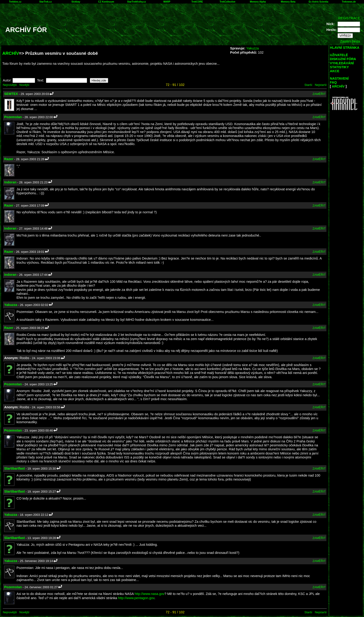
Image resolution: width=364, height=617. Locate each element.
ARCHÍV (11, 53)
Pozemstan (13, 117)
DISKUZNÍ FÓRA (343, 59)
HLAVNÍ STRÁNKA (345, 48)
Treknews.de (349, 2)
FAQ (333, 82)
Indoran (10, 182)
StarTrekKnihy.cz (136, 2)
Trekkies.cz (15, 2)
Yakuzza (253, 48)
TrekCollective (227, 2)
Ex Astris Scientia (318, 2)
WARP (167, 2)
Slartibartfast (15, 468)
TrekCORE (197, 2)
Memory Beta (288, 2)
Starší (308, 85)
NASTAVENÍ (339, 78)
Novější (24, 85)
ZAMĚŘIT (319, 94)
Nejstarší (321, 85)
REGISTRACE (349, 18)
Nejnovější (10, 85)
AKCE (335, 71)
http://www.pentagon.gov (136, 598)
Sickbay (76, 2)
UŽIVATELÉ (339, 55)
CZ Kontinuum (106, 2)
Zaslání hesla (350, 41)
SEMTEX (11, 94)
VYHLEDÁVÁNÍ (342, 63)
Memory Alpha (258, 2)
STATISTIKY (339, 67)
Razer (9, 159)
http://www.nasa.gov (150, 594)
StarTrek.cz (45, 2)
